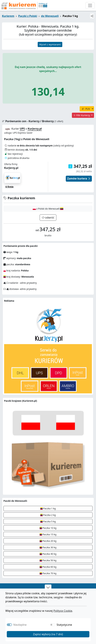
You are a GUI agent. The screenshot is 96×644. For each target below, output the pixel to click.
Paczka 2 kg (48, 515)
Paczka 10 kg (48, 528)
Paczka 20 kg (48, 541)
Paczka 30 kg (48, 547)
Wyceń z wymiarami (50, 44)
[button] (48, 587)
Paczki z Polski (28, 16)
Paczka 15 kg (48, 534)
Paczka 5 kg (48, 521)
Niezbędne (20, 625)
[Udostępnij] (92, 16)
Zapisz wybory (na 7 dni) (48, 634)
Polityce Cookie (63, 611)
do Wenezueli (50, 16)
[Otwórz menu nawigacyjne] (90, 5)
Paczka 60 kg (48, 567)
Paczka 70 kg (48, 573)
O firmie (10, 187)
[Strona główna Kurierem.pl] (24, 5)
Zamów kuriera (79, 178)
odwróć (49, 218)
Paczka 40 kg (48, 554)
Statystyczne (64, 625)
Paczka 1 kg (48, 508)
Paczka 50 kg (48, 560)
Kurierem (8, 16)
